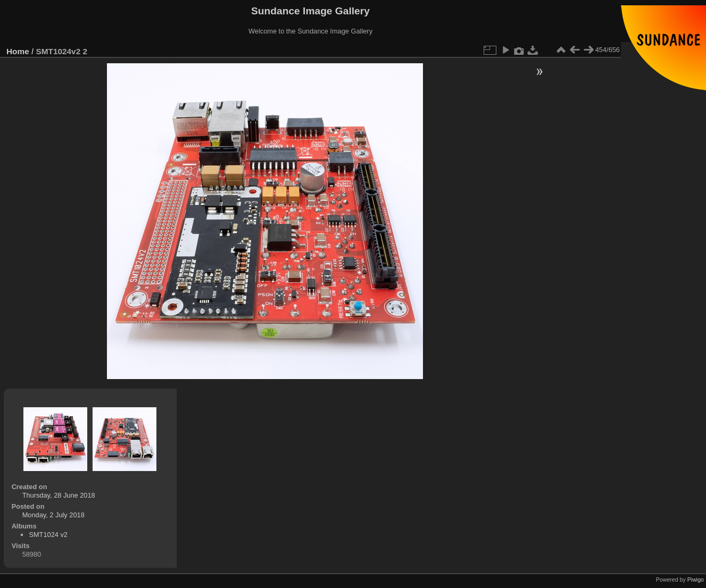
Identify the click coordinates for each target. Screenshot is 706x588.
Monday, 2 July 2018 (53, 515)
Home (18, 51)
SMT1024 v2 (48, 535)
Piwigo (696, 579)
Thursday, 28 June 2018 (59, 495)
